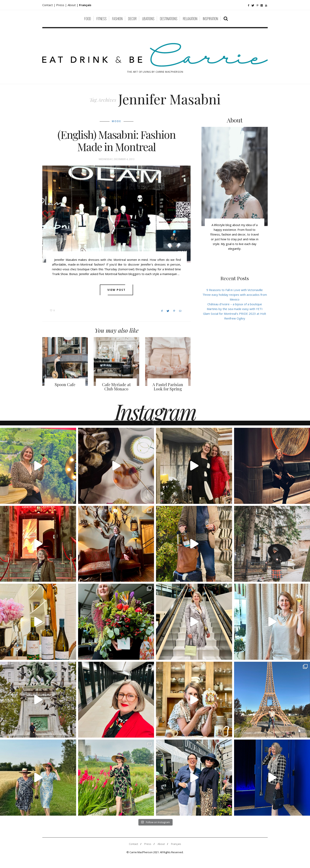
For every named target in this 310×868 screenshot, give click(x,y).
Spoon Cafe (65, 384)
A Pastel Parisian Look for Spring (168, 387)
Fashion (117, 19)
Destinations (169, 19)
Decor (132, 19)
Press (148, 844)
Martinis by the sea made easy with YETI (235, 309)
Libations (148, 19)
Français (176, 844)
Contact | (49, 5)
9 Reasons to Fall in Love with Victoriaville (235, 290)
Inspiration (210, 19)
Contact (133, 844)
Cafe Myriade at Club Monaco (116, 387)
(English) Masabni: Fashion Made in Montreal (117, 141)
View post (117, 290)
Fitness (102, 19)
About (72, 5)
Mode (117, 121)
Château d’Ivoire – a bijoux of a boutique (235, 304)
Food (88, 19)
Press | (62, 5)
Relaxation (190, 19)
